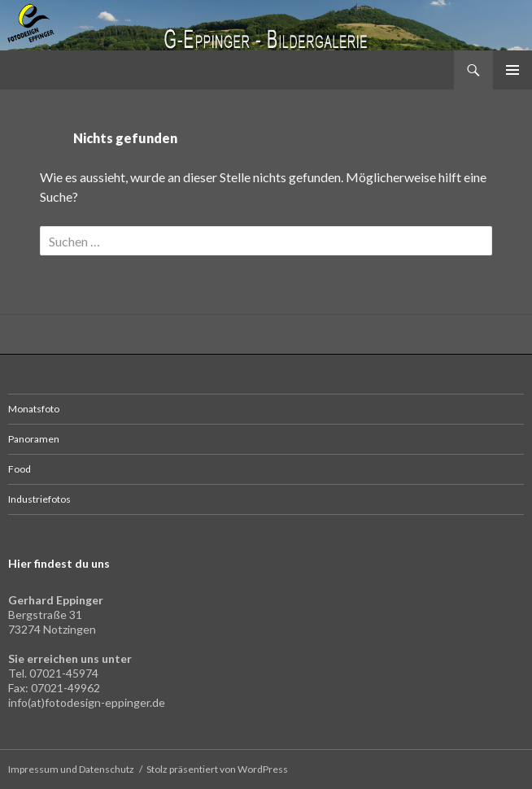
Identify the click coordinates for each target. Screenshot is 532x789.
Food (20, 469)
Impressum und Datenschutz (71, 769)
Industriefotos (39, 499)
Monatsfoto (34, 409)
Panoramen (34, 439)
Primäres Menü (512, 70)
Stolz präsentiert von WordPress (217, 769)
